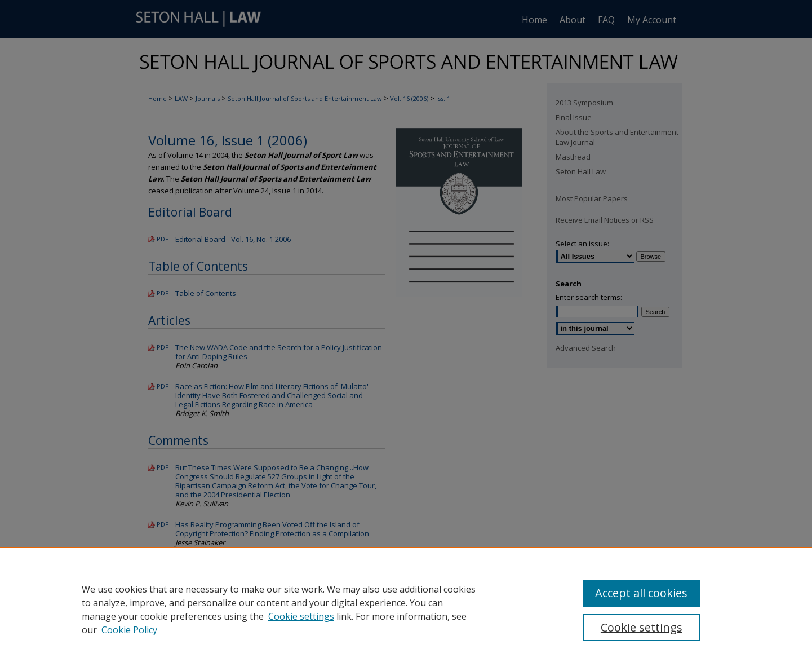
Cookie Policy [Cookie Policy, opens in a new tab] (129, 630)
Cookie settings (301, 616)
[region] (406, 609)
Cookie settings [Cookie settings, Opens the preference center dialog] (642, 627)
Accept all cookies (641, 593)
